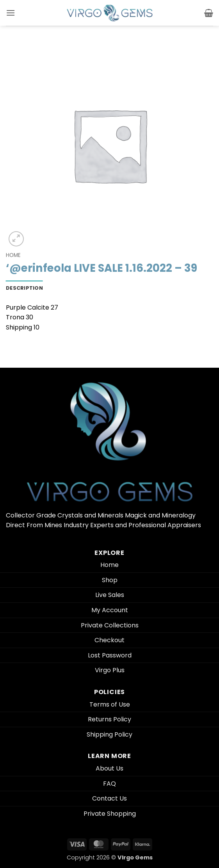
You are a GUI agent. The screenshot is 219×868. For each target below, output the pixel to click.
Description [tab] (24, 288)
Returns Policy (109, 719)
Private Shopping (110, 814)
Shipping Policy (109, 734)
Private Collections (110, 625)
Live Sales (110, 595)
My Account (110, 610)
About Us (109, 768)
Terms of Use (110, 704)
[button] (11, 13)
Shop (110, 580)
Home (13, 255)
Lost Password (110, 655)
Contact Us (109, 798)
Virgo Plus (110, 670)
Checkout (109, 640)
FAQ (109, 784)
